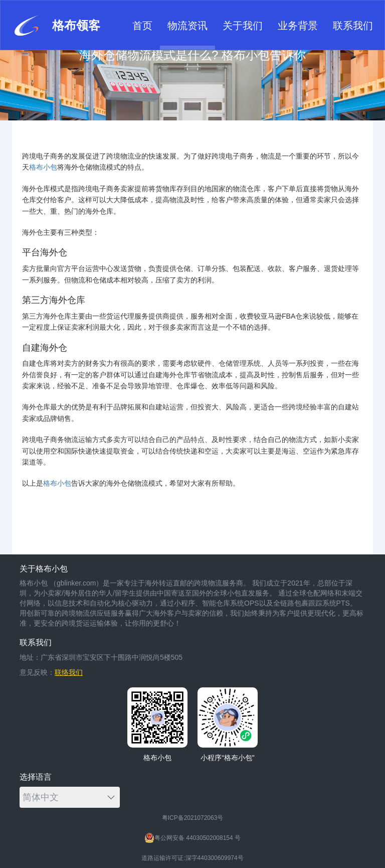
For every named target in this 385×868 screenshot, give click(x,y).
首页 (142, 26)
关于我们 (243, 26)
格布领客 (56, 26)
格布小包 (43, 167)
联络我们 (69, 672)
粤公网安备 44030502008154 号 (192, 838)
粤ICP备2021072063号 (193, 818)
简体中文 (69, 797)
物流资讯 (187, 26)
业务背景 (298, 26)
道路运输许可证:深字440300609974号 (192, 858)
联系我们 (353, 26)
